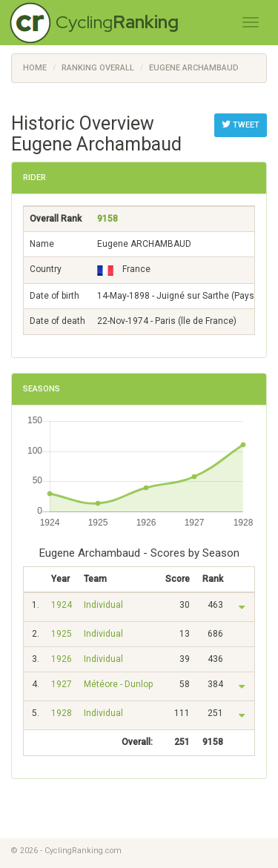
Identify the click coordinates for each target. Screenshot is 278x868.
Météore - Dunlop (118, 684)
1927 (62, 684)
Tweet (241, 125)
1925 (62, 634)
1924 (62, 605)
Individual (103, 605)
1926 (62, 659)
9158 (107, 219)
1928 (62, 713)
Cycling (117, 22)
